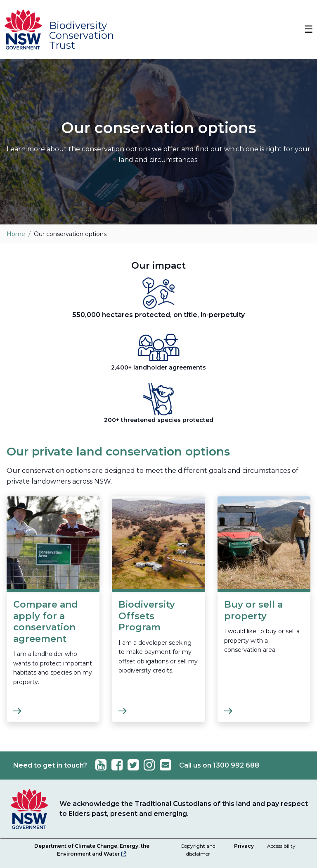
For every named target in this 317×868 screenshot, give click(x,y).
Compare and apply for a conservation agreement (46, 622)
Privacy (244, 846)
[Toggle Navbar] (305, 29)
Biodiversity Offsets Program (147, 616)
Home (16, 234)
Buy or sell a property (253, 610)
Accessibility (281, 846)
